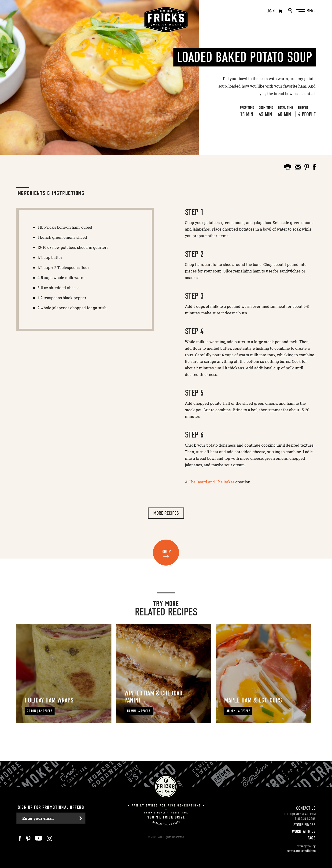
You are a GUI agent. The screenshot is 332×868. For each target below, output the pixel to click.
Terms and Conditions (301, 845)
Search (290, 10)
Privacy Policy (306, 840)
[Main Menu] (301, 11)
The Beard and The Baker (212, 482)
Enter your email (38, 812)
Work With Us (304, 826)
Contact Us (306, 802)
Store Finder (304, 819)
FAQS (312, 832)
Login (271, 11)
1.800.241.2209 (305, 813)
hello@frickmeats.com (300, 808)
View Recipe (232, 133)
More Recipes (166, 513)
